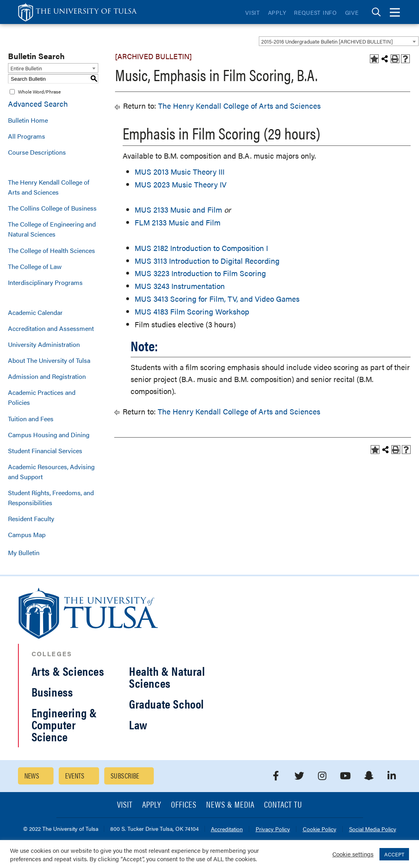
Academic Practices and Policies (42, 397)
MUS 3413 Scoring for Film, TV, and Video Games (217, 299)
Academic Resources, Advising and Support (51, 472)
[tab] (376, 12)
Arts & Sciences (68, 671)
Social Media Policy (373, 829)
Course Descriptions (37, 152)
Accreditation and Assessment (51, 328)
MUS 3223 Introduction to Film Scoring (200, 273)
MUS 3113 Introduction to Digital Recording (207, 261)
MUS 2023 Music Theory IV (181, 184)
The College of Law (35, 266)
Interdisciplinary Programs (45, 282)
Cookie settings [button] (353, 854)
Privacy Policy (273, 829)
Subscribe (125, 775)
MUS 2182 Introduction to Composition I (201, 248)
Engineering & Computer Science (64, 724)
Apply (277, 12)
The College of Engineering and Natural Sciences (52, 229)
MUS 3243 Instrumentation (180, 286)
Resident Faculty (31, 519)
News (32, 775)
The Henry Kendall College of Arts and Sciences (49, 187)
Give (352, 12)
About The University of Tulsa (49, 360)
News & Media (230, 805)
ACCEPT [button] (394, 854)
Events (75, 775)
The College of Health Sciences (52, 250)
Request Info (315, 12)
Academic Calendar (35, 312)
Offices (184, 805)
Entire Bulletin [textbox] (26, 68)
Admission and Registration (47, 376)
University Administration (44, 344)
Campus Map (27, 535)
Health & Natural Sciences (167, 677)
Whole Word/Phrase (39, 92)
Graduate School (167, 704)
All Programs (27, 136)
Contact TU (283, 805)
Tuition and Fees (31, 419)
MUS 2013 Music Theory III (180, 172)
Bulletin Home (28, 120)
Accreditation (227, 829)
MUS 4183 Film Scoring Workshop (192, 312)
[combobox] (339, 41)
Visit (253, 12)
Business (52, 692)
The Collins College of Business (52, 208)
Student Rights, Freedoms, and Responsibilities (51, 498)
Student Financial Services (45, 451)
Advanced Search (38, 104)
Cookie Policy (320, 829)
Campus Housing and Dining (49, 435)
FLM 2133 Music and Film (178, 222)
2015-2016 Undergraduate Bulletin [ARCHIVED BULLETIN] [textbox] (327, 41)
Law (138, 724)
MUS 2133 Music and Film (178, 210)
